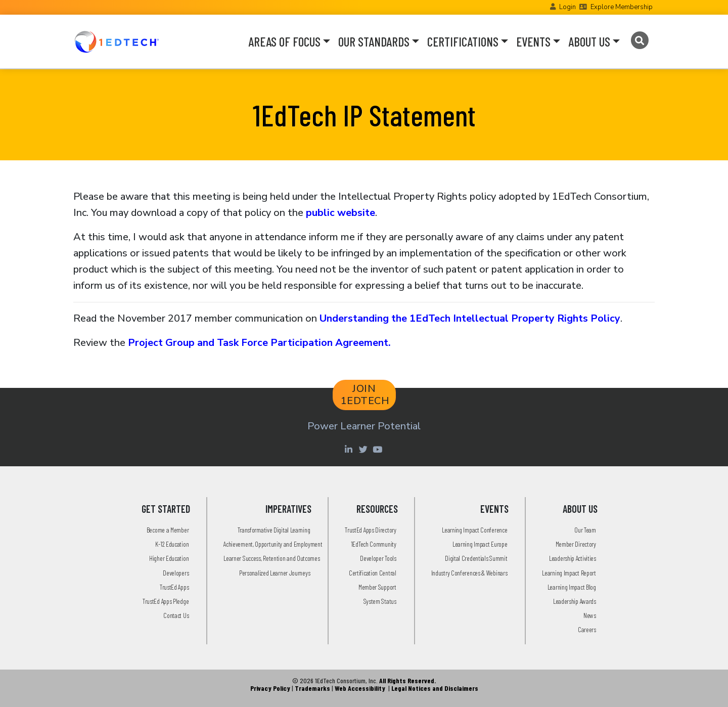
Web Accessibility (360, 688)
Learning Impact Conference (474, 530)
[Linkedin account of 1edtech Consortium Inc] (350, 449)
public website (340, 213)
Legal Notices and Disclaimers (435, 688)
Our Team (585, 530)
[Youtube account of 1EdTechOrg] (379, 449)
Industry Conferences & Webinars (469, 573)
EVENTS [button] (533, 41)
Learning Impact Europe (480, 544)
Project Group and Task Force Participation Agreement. (259, 343)
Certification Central (373, 573)
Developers (176, 573)
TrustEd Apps (174, 587)
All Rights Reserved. (407, 680)
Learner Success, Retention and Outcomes (271, 558)
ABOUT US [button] (589, 41)
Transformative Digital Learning (274, 530)
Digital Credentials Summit (476, 558)
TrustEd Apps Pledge (166, 601)
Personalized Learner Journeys (275, 573)
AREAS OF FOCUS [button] (284, 41)
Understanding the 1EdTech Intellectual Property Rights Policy (470, 318)
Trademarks (312, 688)
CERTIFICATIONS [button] (463, 41)
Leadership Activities (573, 558)
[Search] (639, 40)
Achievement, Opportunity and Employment (273, 544)
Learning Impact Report (569, 573)
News (590, 615)
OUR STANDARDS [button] (374, 41)
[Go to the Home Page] (117, 41)
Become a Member (168, 530)
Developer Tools (378, 558)
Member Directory (576, 544)
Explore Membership (622, 7)
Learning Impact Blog (572, 587)
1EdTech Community (374, 544)
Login (567, 7)
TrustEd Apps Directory (370, 530)
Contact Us (176, 615)
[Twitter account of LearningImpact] (364, 449)
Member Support (377, 587)
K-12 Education (172, 544)
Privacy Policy (270, 688)
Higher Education (169, 558)
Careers (587, 629)
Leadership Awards (575, 601)
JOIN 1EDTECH (365, 395)
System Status (380, 601)
